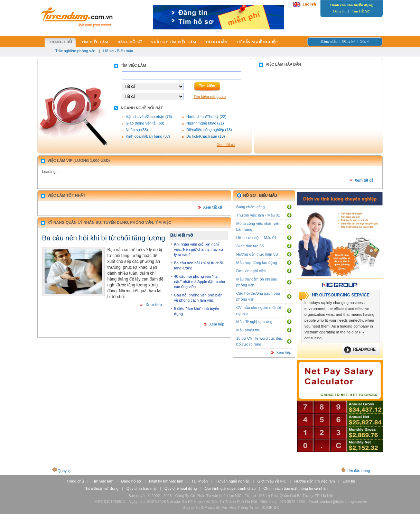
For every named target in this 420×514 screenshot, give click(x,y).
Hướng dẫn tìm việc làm (314, 481)
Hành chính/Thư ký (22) (206, 117)
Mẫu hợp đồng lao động (257, 263)
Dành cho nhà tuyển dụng (351, 5)
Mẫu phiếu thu (248, 330)
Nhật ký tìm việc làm (166, 481)
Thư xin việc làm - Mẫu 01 (258, 215)
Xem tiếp (154, 305)
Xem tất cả (226, 145)
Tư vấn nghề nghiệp (233, 481)
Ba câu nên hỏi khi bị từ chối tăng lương (104, 238)
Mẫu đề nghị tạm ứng (254, 322)
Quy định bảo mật (142, 488)
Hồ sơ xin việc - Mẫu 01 (256, 238)
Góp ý (364, 41)
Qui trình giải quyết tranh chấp (230, 488)
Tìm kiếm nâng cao (210, 97)
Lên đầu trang (358, 471)
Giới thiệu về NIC (272, 481)
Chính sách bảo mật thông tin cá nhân (296, 488)
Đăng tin (340, 11)
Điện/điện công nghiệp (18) (209, 130)
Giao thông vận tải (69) (145, 123)
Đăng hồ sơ (131, 481)
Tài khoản (199, 481)
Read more (364, 349)
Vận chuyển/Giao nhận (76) (149, 117)
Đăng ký (349, 41)
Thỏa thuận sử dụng (101, 488)
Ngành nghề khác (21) (205, 123)
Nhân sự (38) (137, 130)
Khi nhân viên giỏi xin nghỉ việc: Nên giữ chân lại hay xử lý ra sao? (199, 249)
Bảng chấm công (251, 207)
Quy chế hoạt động (181, 488)
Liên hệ (349, 481)
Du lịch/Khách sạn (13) (206, 136)
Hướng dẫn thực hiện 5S (257, 254)
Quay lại (65, 471)
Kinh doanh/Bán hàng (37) (148, 136)
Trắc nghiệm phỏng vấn (75, 51)
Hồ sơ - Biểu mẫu (118, 51)
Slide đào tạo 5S (250, 246)
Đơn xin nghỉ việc (251, 271)
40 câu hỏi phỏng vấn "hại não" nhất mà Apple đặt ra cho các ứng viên (200, 282)
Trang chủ (75, 481)
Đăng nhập (329, 41)
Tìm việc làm (102, 481)
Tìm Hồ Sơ (361, 11)
